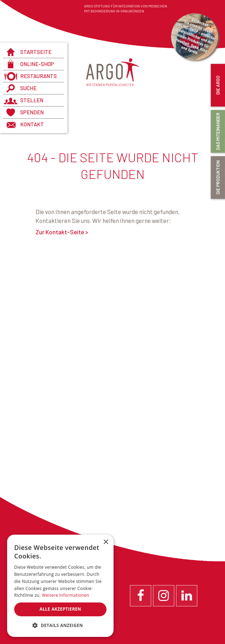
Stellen (32, 100)
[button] (60, 626)
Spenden (32, 112)
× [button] (106, 542)
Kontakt (32, 124)
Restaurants (39, 76)
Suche (28, 88)
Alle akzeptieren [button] (60, 609)
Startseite (36, 52)
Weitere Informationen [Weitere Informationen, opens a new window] (66, 595)
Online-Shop (37, 64)
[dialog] (60, 586)
